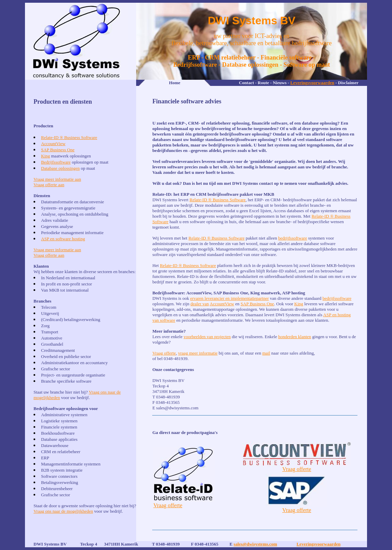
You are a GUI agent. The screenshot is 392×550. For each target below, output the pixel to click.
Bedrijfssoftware (56, 162)
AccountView (53, 144)
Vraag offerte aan (49, 185)
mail (266, 353)
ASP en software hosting (63, 239)
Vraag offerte (164, 353)
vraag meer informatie (198, 353)
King (45, 156)
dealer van (200, 304)
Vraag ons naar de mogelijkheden (63, 511)
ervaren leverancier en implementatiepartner (230, 298)
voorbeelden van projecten (207, 337)
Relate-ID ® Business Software (69, 137)
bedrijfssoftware (292, 238)
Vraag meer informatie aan (57, 179)
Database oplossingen (60, 168)
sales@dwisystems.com (255, 544)
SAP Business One (58, 150)
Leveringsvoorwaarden (312, 83)
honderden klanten (295, 337)
